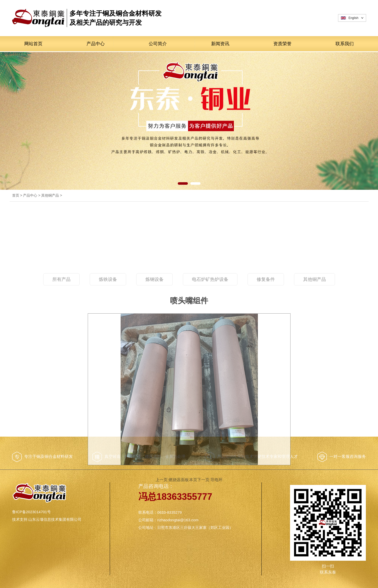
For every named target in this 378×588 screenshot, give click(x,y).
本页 (193, 540)
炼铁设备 (108, 343)
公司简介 (158, 44)
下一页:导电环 (214, 540)
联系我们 (345, 44)
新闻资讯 (220, 44)
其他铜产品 (50, 195)
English (353, 18)
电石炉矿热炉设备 (210, 343)
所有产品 (61, 343)
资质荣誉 (282, 44)
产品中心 (96, 44)
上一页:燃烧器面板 (168, 540)
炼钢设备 (154, 343)
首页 (16, 195)
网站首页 (33, 44)
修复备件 (266, 343)
